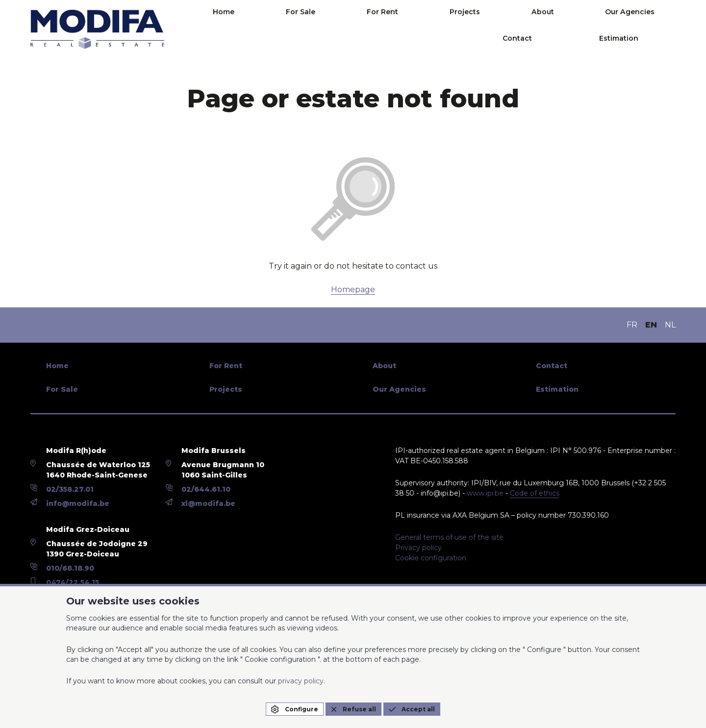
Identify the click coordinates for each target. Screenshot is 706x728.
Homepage (353, 289)
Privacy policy (418, 548)
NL (670, 325)
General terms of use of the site (449, 537)
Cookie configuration (431, 558)
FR (632, 325)
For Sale (286, 29)
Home (237, 29)
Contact (566, 29)
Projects (394, 29)
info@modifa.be (78, 503)
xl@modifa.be (208, 503)
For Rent (340, 29)
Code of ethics (535, 493)
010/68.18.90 (70, 568)
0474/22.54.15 (73, 582)
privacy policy (301, 681)
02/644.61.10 (206, 489)
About (444, 29)
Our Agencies (503, 29)
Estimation (640, 29)
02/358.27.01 (70, 489)
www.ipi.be (485, 493)
